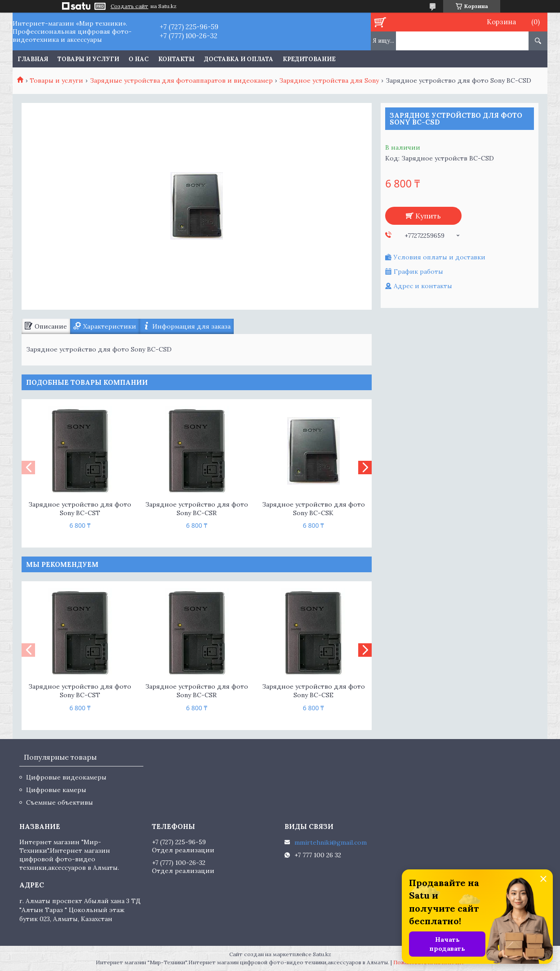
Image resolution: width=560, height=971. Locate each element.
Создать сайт (129, 6)
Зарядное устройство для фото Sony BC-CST (80, 509)
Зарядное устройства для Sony (329, 80)
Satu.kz (322, 954)
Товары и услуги (88, 59)
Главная (33, 59)
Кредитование (309, 59)
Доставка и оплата (239, 59)
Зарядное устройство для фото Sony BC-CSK (313, 509)
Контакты (176, 59)
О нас (139, 59)
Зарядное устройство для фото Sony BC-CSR (197, 509)
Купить (428, 216)
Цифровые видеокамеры (66, 777)
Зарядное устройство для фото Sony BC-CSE (313, 691)
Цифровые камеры (56, 790)
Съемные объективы (60, 802)
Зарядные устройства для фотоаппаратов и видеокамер (181, 80)
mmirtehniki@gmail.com (331, 842)
